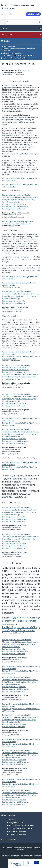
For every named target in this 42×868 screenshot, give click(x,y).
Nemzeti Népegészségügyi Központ (22, 825)
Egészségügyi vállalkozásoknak (12, 53)
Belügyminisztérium (16, 823)
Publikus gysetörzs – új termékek (14, 204)
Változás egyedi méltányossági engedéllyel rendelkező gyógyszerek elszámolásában (18, 223)
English (10, 14)
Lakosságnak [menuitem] (6, 35)
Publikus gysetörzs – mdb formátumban (17, 195)
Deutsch (4, 14)
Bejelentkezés (34, 14)
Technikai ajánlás (8, 840)
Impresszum (5, 856)
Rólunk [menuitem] (4, 28)
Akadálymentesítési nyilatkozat (31, 856)
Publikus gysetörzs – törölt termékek (15, 370)
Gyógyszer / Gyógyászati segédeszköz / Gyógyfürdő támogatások (19, 50)
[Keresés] (39, 22)
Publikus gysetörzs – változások (13, 209)
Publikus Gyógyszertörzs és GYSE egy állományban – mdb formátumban (21, 619)
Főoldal (3, 46)
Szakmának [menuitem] (6, 41)
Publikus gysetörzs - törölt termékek (15, 207)
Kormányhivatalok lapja (17, 831)
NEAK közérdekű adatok (18, 834)
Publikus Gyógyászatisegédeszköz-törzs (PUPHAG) (18, 55)
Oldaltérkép (15, 856)
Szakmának (12, 46)
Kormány (12, 820)
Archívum (6, 58)
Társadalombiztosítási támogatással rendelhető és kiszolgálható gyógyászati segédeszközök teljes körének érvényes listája (20, 200)
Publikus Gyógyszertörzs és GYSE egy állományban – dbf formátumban (21, 629)
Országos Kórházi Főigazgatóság (20, 828)
